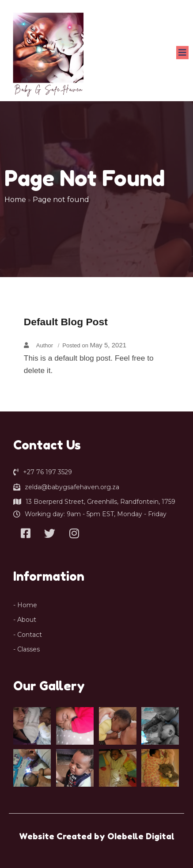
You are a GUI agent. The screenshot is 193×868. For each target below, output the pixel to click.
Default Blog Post (66, 322)
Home (15, 200)
